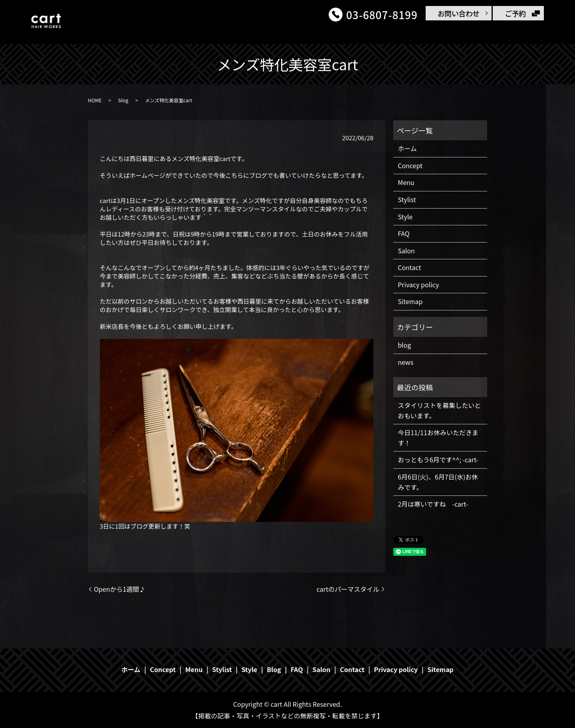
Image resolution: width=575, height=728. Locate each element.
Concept (270, 33)
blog (123, 100)
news (405, 362)
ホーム (233, 33)
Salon (458, 33)
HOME (95, 100)
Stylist (339, 33)
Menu (306, 33)
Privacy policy (418, 284)
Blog (427, 33)
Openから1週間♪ (120, 589)
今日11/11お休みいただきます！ (438, 438)
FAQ (400, 33)
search (526, 34)
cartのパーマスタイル (348, 589)
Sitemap (410, 301)
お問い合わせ (459, 13)
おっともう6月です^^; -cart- (438, 459)
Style (371, 33)
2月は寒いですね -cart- (433, 504)
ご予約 (515, 13)
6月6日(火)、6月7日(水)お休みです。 (438, 482)
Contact (494, 33)
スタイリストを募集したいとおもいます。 (439, 410)
